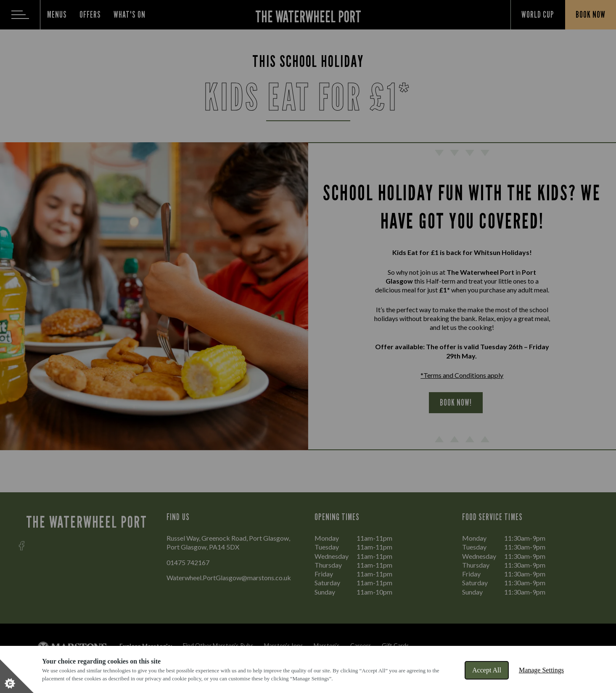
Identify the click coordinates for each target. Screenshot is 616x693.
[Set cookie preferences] (17, 676)
